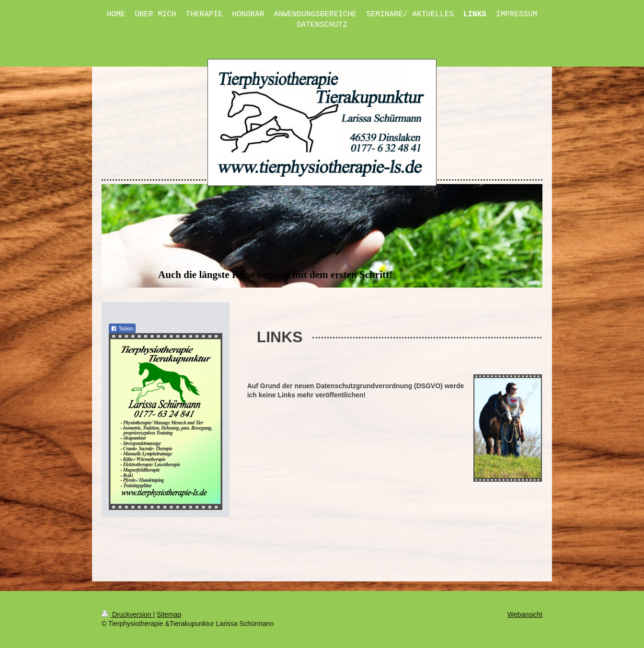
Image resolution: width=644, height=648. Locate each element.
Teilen (122, 329)
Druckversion (127, 614)
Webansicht (525, 614)
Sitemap (169, 614)
